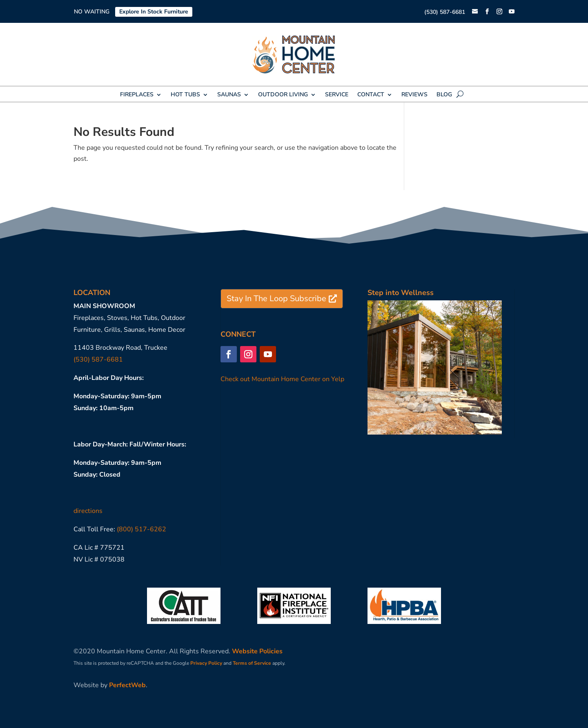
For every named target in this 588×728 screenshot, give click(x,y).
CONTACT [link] (371, 95)
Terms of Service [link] (252, 663)
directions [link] (88, 511)
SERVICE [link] (337, 95)
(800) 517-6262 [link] (141, 529)
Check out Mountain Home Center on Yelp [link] (282, 379)
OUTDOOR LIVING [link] (283, 95)
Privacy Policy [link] (206, 663)
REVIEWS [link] (414, 95)
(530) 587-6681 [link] (445, 12)
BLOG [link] (444, 95)
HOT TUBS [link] (185, 95)
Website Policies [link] (257, 651)
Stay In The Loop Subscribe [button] (276, 299)
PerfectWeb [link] (127, 685)
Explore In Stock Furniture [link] (154, 12)
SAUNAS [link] (229, 95)
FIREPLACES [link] (137, 95)
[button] (487, 12)
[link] (475, 12)
